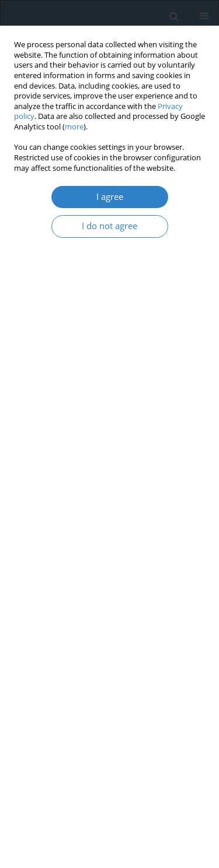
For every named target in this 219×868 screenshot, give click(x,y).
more (74, 127)
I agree (110, 197)
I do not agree (109, 226)
